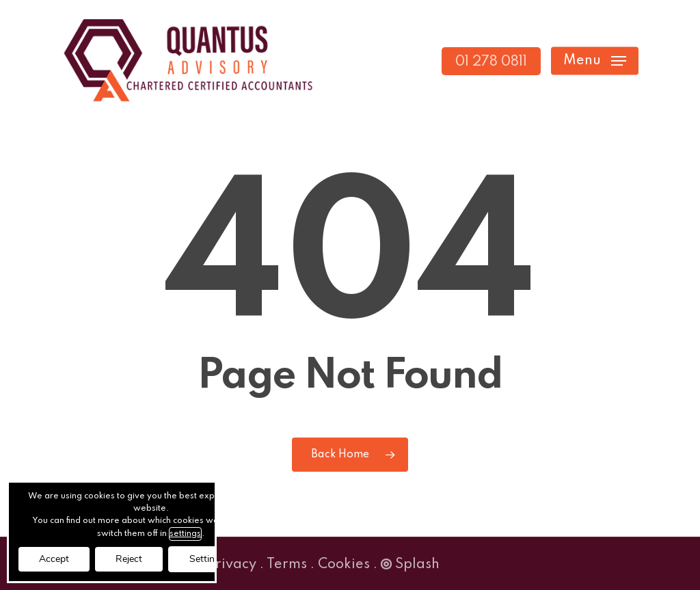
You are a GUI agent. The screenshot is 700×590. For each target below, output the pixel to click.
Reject (129, 559)
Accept (54, 559)
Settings (207, 559)
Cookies (344, 565)
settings (185, 534)
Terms (287, 565)
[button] (595, 61)
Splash (410, 565)
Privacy (232, 565)
